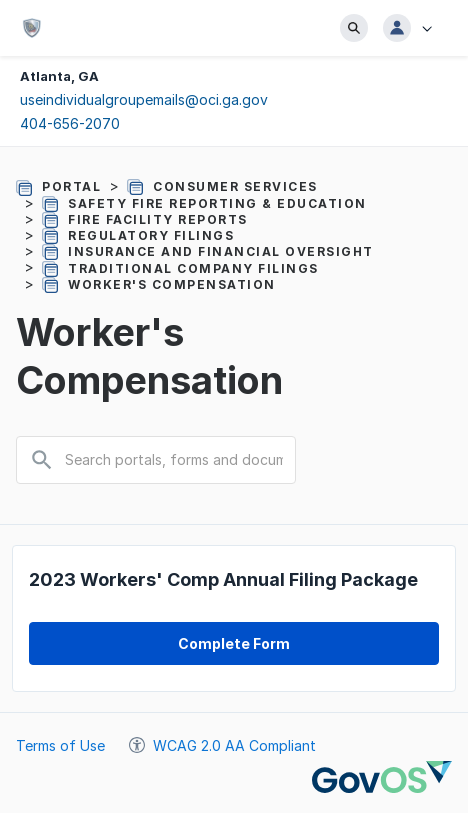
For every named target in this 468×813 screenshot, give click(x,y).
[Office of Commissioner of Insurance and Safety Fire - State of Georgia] (36, 28)
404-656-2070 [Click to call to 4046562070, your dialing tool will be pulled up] (70, 123)
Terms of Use (60, 745)
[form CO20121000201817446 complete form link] (234, 643)
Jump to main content (0, 0)
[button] (413, 28)
